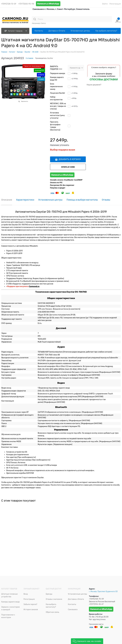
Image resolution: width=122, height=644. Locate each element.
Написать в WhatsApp (48, 4)
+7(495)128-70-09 (9, 4)
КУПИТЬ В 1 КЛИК (68, 167)
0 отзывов (29, 58)
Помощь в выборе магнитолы (82, 200)
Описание (7, 200)
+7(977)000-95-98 (26, 4)
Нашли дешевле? (94, 85)
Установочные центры (50, 200)
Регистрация (115, 4)
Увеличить (24, 101)
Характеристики (25, 200)
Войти (105, 4)
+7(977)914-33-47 (96, 604)
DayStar (50, 58)
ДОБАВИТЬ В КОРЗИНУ (70, 159)
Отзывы (106, 200)
